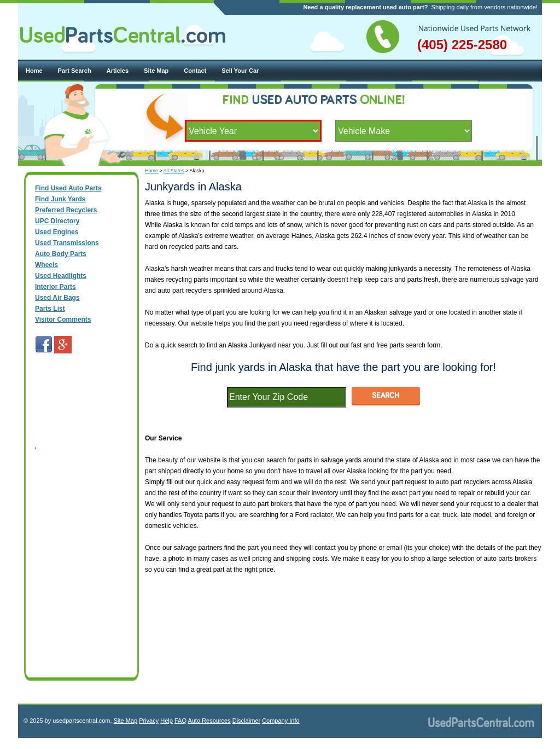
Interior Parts (56, 287)
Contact (195, 71)
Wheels (46, 265)
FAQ (180, 721)
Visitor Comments (63, 320)
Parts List (50, 309)
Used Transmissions (67, 243)
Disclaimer (246, 721)
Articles (118, 71)
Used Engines (57, 232)
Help (167, 721)
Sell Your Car (240, 71)
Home (34, 71)
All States (174, 171)
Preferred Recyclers (66, 210)
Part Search (75, 71)
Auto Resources (209, 721)
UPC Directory (57, 221)
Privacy (149, 721)
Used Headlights (61, 276)
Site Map (156, 71)
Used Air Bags (57, 298)
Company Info (281, 721)
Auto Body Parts (61, 254)
